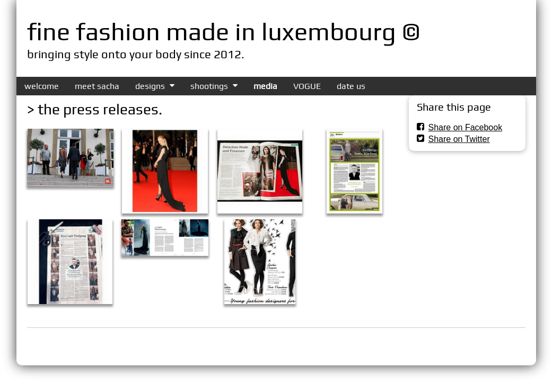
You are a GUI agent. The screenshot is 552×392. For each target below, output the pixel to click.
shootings (209, 86)
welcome (42, 86)
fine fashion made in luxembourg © (224, 31)
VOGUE (307, 86)
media (265, 86)
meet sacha (97, 86)
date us (351, 86)
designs (150, 86)
